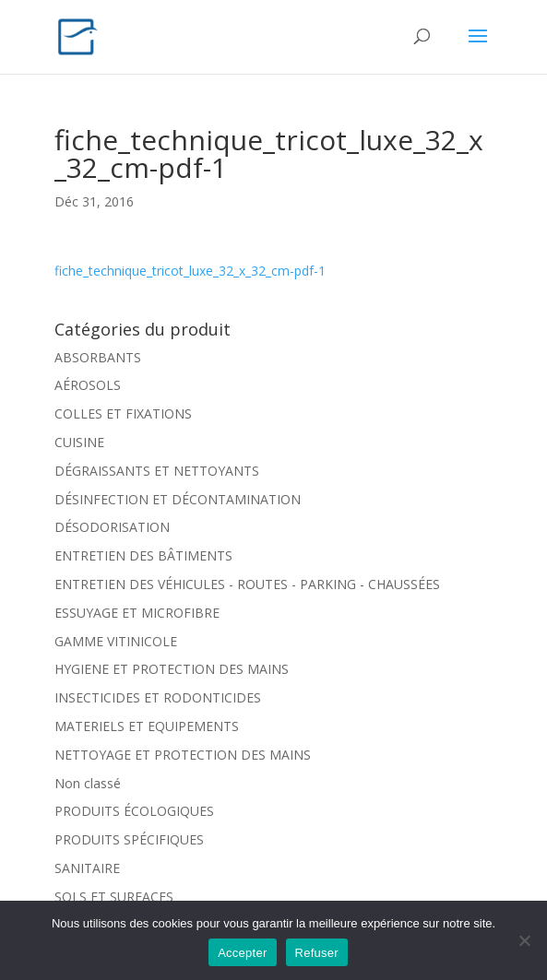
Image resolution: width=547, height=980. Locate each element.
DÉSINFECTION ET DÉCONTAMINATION (178, 499)
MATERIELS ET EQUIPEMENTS (147, 726)
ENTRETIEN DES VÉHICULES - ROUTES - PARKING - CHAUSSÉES (247, 584)
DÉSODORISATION (112, 527)
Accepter (242, 953)
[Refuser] (524, 940)
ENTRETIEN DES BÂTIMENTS (143, 555)
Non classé (88, 783)
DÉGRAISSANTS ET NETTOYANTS (157, 471)
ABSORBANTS (98, 357)
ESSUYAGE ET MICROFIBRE (137, 613)
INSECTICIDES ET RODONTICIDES (158, 697)
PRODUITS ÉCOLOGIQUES (134, 811)
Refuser (317, 953)
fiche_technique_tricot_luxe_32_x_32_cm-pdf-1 (190, 271)
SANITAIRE (87, 868)
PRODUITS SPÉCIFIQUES (129, 839)
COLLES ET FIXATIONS (123, 413)
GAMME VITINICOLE (116, 641)
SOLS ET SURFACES (114, 897)
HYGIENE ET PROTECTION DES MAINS (172, 669)
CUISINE (79, 442)
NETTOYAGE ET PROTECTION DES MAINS (183, 755)
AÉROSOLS (88, 385)
